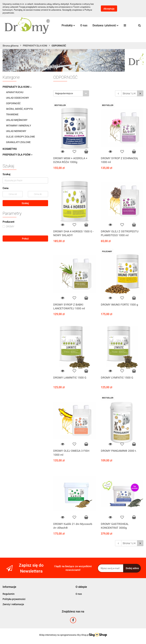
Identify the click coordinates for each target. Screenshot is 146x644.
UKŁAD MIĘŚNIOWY (17, 120)
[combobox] (71, 93)
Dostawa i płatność (106, 25)
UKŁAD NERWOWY (16, 131)
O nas (84, 25)
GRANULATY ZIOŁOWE (18, 142)
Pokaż (25, 239)
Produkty (68, 25)
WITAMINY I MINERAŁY (19, 126)
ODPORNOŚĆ (13, 103)
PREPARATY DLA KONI (17, 87)
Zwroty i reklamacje (13, 604)
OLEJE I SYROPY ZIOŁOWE (20, 137)
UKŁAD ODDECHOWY (17, 98)
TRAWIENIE (12, 114)
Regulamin (9, 594)
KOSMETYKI (10, 149)
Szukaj (25, 203)
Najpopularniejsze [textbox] (64, 93)
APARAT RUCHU (15, 92)
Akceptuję (109, 9)
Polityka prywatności (14, 599)
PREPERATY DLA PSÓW (18, 155)
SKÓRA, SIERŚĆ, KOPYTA (19, 109)
